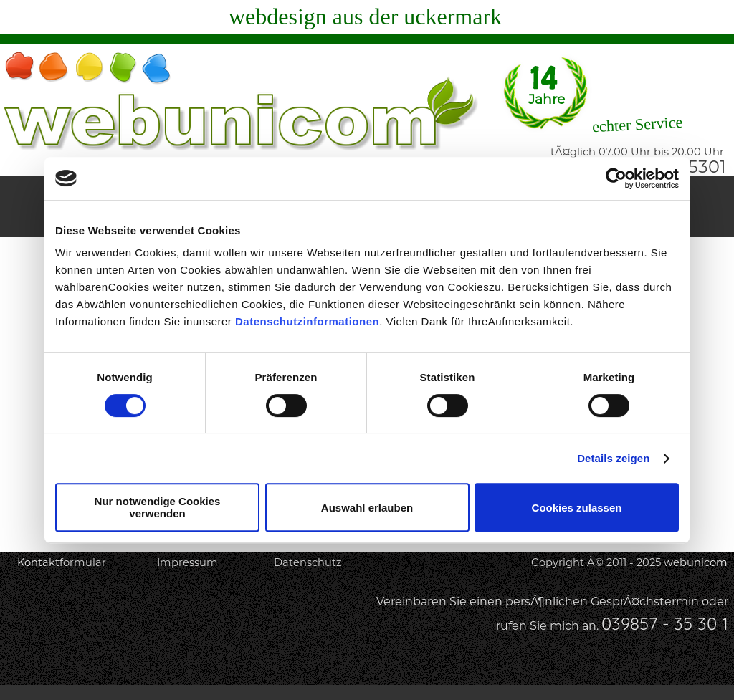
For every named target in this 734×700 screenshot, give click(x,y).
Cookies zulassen (577, 508)
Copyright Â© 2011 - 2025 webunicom (629, 562)
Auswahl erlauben (367, 508)
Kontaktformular (62, 562)
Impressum (187, 562)
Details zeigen (613, 458)
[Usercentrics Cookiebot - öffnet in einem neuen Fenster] (616, 178)
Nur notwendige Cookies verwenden (158, 507)
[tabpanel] (467, 614)
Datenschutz (308, 562)
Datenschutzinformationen (307, 321)
